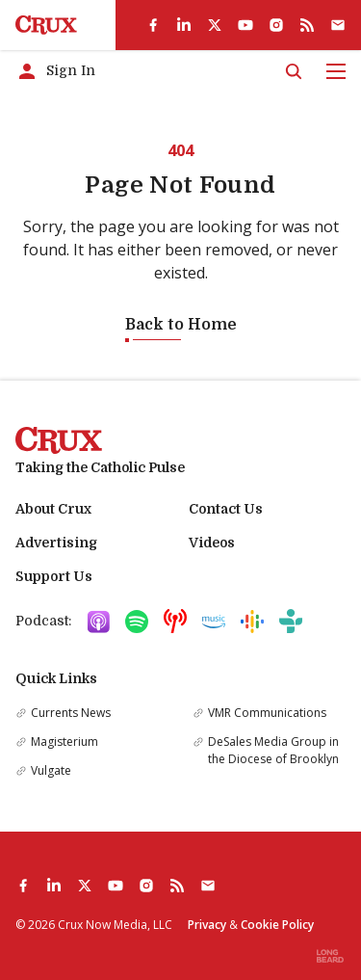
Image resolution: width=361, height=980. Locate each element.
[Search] (294, 71)
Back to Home (181, 325)
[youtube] (245, 25)
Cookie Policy (277, 925)
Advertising (56, 543)
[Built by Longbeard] (330, 956)
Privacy (207, 925)
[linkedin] (184, 25)
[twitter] (215, 25)
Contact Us (226, 509)
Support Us (54, 576)
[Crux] (46, 25)
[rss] (307, 25)
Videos (212, 543)
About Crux (53, 509)
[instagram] (276, 25)
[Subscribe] (338, 25)
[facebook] (153, 25)
